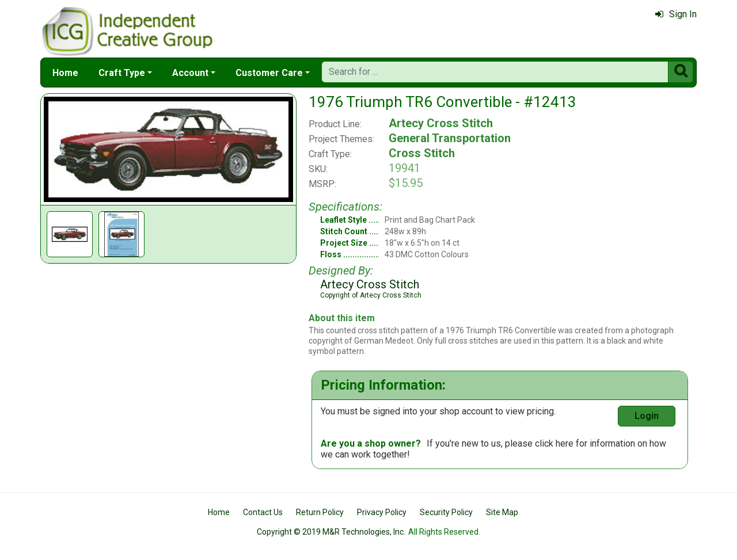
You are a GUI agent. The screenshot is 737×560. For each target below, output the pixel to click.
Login (647, 416)
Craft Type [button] (122, 73)
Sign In (676, 14)
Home (65, 73)
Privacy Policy (382, 512)
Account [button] (190, 73)
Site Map (502, 512)
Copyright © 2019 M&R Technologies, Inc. (331, 532)
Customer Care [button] (269, 73)
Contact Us (263, 512)
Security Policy (446, 512)
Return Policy (320, 512)
